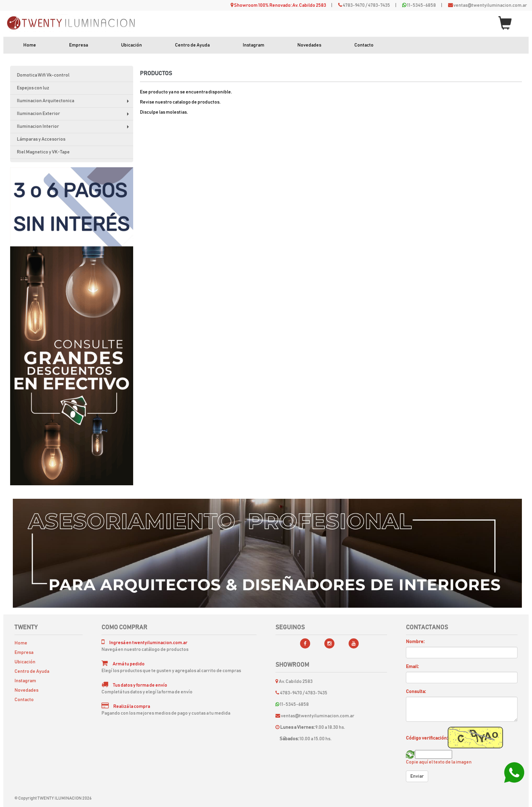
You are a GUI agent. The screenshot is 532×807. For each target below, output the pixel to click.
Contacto (364, 45)
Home (30, 45)
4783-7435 (379, 5)
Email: (412, 667)
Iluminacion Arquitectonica (74, 103)
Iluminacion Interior (74, 129)
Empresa (79, 45)
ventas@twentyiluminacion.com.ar (490, 5)
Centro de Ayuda (192, 45)
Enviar (417, 776)
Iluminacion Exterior (74, 116)
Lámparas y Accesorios (41, 139)
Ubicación (131, 45)
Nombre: (415, 642)
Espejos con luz (33, 88)
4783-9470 (354, 5)
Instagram (254, 45)
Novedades (309, 45)
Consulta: (416, 692)
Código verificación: (427, 738)
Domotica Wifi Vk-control (43, 75)
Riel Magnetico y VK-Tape (43, 152)
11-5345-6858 (421, 5)
